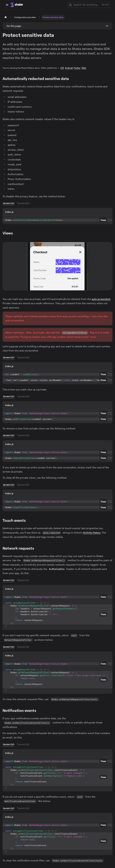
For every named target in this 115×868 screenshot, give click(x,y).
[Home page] (6, 17)
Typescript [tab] (23, 203)
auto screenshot (101, 299)
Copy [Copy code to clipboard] (103, 220)
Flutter (77, 68)
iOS (62, 68)
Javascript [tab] (9, 203)
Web (84, 68)
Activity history (92, 533)
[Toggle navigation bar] (7, 5)
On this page (14, 26)
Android (69, 68)
